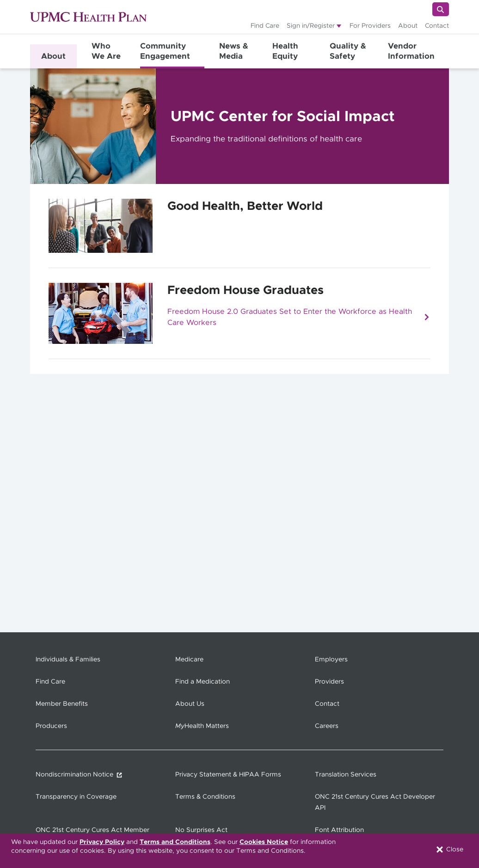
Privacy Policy (102, 842)
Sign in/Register (311, 26)
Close (449, 850)
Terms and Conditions (175, 842)
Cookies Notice (264, 842)
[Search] (441, 9)
